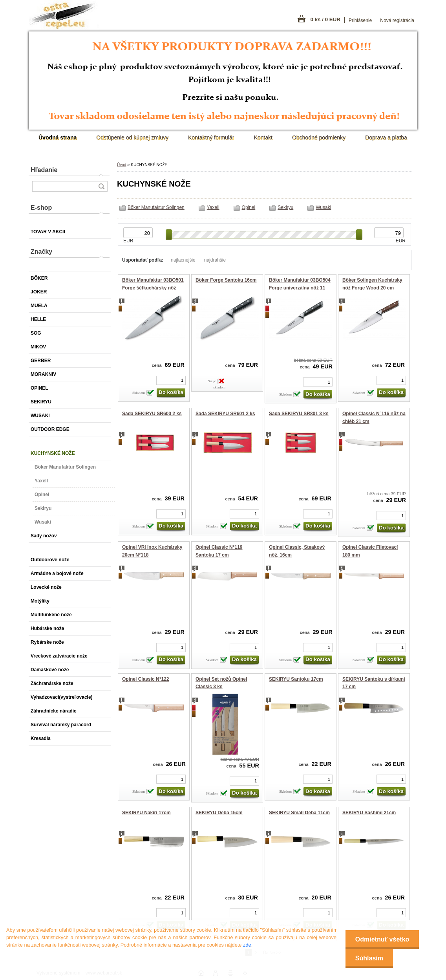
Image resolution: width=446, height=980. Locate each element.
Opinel (249, 207)
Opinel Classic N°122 (146, 679)
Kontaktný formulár (211, 137)
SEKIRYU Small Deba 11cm (299, 813)
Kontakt (263, 137)
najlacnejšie (183, 260)
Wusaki (323, 207)
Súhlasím (369, 958)
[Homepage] (58, 137)
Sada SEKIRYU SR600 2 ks (152, 414)
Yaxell (213, 207)
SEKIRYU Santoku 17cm (296, 679)
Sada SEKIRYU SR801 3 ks (299, 414)
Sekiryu (285, 207)
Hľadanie (44, 170)
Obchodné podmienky (319, 137)
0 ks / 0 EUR (325, 19)
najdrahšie (215, 260)
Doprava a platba (386, 137)
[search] (101, 186)
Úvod (122, 165)
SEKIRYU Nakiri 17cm (146, 813)
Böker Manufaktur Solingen (156, 207)
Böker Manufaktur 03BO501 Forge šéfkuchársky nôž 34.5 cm (153, 288)
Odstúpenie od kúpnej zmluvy (132, 137)
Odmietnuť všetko (382, 939)
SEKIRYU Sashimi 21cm (369, 813)
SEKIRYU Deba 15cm (219, 813)
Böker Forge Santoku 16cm (226, 280)
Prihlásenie (360, 20)
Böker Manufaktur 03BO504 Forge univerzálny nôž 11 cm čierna (300, 288)
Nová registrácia (397, 20)
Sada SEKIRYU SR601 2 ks (225, 414)
